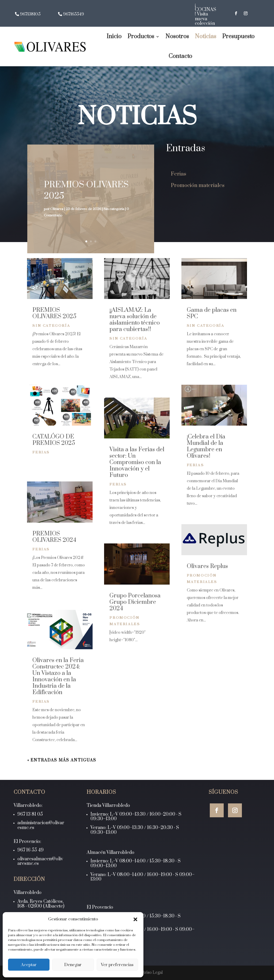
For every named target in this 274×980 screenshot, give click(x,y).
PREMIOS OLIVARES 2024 (54, 537)
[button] (135, 919)
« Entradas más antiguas (62, 760)
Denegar (73, 965)
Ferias (179, 174)
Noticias (205, 36)
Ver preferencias (117, 965)
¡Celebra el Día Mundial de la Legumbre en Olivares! (206, 446)
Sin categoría (114, 209)
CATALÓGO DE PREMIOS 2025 (54, 440)
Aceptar (29, 965)
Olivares (57, 209)
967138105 (30, 14)
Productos (141, 36)
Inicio (114, 36)
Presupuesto (238, 36)
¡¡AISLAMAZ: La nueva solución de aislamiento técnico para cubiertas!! (135, 320)
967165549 (74, 14)
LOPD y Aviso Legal (144, 973)
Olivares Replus (207, 566)
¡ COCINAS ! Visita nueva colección (205, 14)
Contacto (180, 56)
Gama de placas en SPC (212, 313)
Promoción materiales (198, 186)
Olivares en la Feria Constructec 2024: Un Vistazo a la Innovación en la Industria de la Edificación (58, 676)
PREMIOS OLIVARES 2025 (54, 313)
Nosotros (177, 36)
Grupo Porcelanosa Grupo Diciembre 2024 (135, 602)
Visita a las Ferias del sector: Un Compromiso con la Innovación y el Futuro (137, 462)
